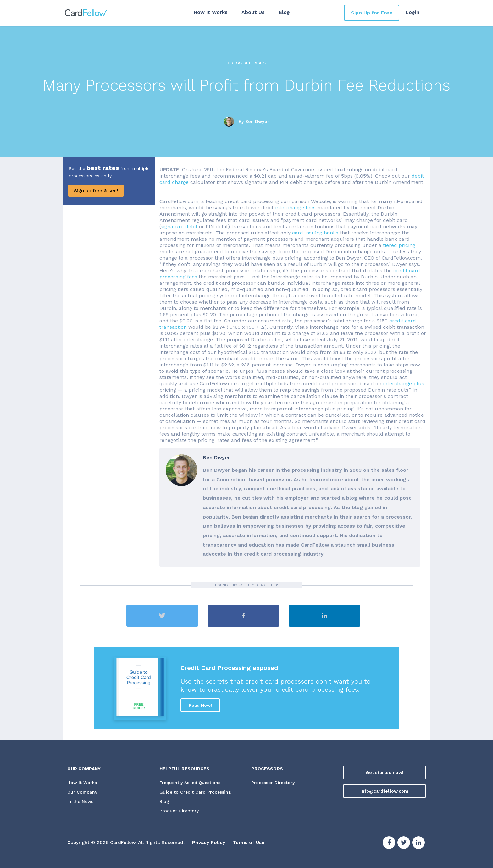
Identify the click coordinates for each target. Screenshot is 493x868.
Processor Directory (273, 783)
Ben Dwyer (257, 121)
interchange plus (404, 384)
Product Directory (179, 811)
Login (413, 12)
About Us (253, 12)
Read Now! (200, 705)
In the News (80, 802)
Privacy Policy (209, 843)
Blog (284, 12)
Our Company (82, 792)
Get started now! (385, 772)
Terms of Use (249, 843)
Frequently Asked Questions (190, 783)
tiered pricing (399, 245)
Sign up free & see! (96, 191)
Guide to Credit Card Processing (195, 792)
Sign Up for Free (372, 13)
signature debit (179, 226)
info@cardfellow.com (384, 791)
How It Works (211, 12)
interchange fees (295, 208)
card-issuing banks (315, 233)
